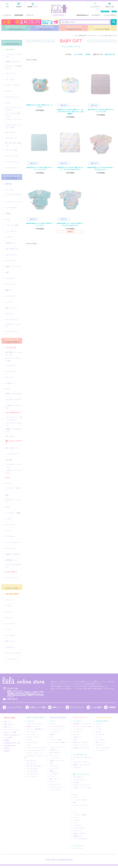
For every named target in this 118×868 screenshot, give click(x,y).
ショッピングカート (95, 7)
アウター (9, 606)
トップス (9, 612)
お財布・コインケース (13, 267)
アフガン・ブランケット (13, 120)
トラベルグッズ (11, 348)
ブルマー (9, 91)
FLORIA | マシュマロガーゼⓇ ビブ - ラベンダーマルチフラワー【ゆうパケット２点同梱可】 (70, 112)
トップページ (7, 15)
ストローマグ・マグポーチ (13, 424)
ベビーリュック (11, 73)
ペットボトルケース (13, 454)
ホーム (8, 477)
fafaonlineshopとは (83, 15)
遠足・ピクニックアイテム (14, 442)
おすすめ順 (78, 54)
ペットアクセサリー (13, 542)
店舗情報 (112, 707)
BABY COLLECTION (16, 28)
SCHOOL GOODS (45, 28)
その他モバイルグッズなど (13, 407)
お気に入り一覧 (109, 7)
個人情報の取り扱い (10, 746)
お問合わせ (7, 748)
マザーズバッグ (11, 138)
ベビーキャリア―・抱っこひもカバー (13, 418)
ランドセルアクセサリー (13, 196)
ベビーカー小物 (11, 150)
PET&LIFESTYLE (73, 28)
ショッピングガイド (110, 15)
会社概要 (6, 740)
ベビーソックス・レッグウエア (13, 109)
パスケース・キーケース (13, 401)
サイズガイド (96, 15)
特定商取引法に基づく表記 (12, 743)
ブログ (7, 7)
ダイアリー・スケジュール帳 (13, 359)
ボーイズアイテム (12, 156)
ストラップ (9, 314)
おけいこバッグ (11, 255)
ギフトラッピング (77, 707)
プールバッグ (10, 278)
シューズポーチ (11, 208)
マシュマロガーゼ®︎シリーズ (13, 115)
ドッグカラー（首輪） (13, 513)
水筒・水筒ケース (12, 249)
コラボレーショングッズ (13, 325)
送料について (58, 707)
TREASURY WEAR (102, 28)
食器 (7, 495)
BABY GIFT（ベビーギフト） (88, 36)
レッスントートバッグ (13, 202)
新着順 (88, 54)
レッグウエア (10, 296)
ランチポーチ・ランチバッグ (13, 466)
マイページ (30, 15)
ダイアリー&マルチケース (13, 566)
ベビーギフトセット (13, 162)
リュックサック (11, 261)
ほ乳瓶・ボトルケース (13, 62)
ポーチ (8, 389)
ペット (8, 507)
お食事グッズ (10, 243)
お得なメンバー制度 (38, 707)
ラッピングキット (12, 168)
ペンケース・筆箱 (12, 225)
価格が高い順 (110, 54)
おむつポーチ (10, 132)
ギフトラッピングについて (12, 730)
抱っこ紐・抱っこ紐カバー (13, 144)
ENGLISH (105, 11)
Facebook (19, 7)
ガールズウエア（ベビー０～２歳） (13, 126)
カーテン (9, 483)
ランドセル (9, 190)
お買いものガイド (9, 724)
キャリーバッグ (11, 548)
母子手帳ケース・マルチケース (13, 354)
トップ (76, 36)
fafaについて (8, 722)
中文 (114, 11)
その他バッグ (10, 383)
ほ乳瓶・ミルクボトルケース (13, 430)
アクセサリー (10, 647)
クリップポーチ (11, 231)
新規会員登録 (19, 15)
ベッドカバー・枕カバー (13, 489)
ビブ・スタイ (10, 79)
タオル (8, 103)
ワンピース (9, 600)
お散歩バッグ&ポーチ (13, 554)
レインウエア (10, 635)
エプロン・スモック (13, 85)
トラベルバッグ (11, 371)
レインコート (10, 525)
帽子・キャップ (11, 308)
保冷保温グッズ (11, 560)
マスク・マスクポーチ (13, 653)
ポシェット (9, 377)
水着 (7, 272)
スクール (8, 184)
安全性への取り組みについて (13, 735)
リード (8, 531)
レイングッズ (10, 284)
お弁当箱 (9, 460)
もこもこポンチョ (12, 97)
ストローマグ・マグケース (13, 56)
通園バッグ (9, 290)
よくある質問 (96, 707)
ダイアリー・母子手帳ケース (13, 67)
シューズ (9, 302)
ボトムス (9, 618)
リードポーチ (10, 536)
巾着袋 (8, 213)
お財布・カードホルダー (13, 395)
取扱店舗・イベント (33, 7)
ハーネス (9, 519)
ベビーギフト (10, 50)
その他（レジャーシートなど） (13, 472)
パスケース (9, 237)
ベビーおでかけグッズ (13, 413)
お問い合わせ (12, 699)
